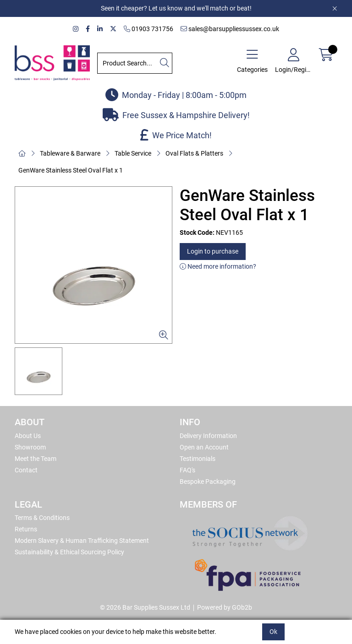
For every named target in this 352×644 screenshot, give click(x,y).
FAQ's (187, 470)
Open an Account (204, 447)
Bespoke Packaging (208, 482)
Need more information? (218, 266)
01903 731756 (148, 29)
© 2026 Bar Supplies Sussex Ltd (145, 607)
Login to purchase (213, 251)
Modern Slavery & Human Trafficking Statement (82, 541)
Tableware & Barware (70, 153)
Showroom (30, 447)
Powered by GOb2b (225, 607)
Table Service (133, 153)
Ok (273, 632)
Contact (26, 470)
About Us (28, 436)
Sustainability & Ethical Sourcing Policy (69, 552)
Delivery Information (208, 436)
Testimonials (198, 459)
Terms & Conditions (42, 518)
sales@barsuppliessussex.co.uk (230, 29)
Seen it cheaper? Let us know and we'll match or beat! (176, 8)
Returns (26, 529)
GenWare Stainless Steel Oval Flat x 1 (71, 170)
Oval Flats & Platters (194, 153)
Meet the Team (36, 459)
